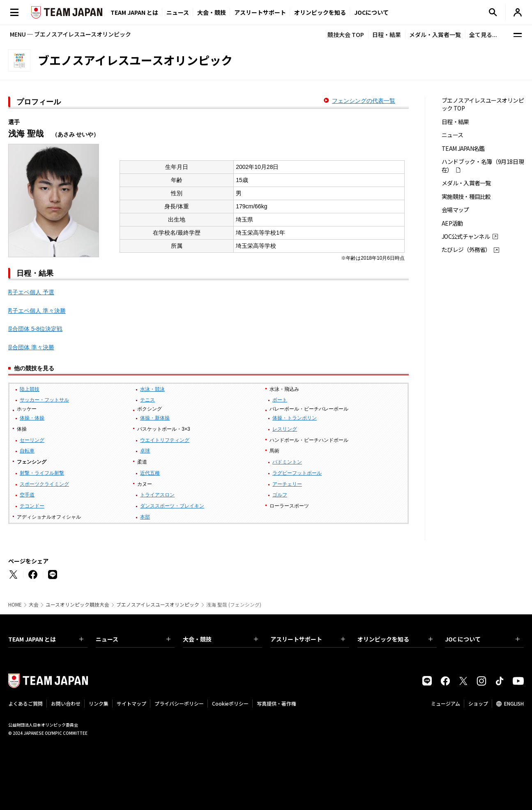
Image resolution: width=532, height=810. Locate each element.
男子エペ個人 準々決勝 (36, 311)
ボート (280, 400)
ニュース (178, 12)
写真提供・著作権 (276, 703)
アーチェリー (287, 484)
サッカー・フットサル (44, 400)
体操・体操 (32, 418)
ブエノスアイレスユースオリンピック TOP (483, 104)
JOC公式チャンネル (466, 237)
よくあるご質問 (25, 703)
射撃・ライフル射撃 (42, 473)
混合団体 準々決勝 (30, 347)
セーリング (32, 440)
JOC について (482, 639)
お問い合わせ (66, 703)
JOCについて (371, 12)
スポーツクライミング (44, 484)
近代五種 (150, 473)
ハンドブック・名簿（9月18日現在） (483, 166)
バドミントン (287, 462)
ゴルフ (280, 495)
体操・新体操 (155, 418)
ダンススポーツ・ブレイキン (172, 506)
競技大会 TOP (346, 35)
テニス (147, 400)
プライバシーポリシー (179, 703)
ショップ (478, 703)
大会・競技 (220, 639)
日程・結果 (387, 35)
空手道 (27, 495)
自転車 (27, 451)
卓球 (145, 451)
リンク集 (99, 703)
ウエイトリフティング (165, 440)
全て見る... (483, 35)
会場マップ (455, 210)
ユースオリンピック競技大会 (77, 605)
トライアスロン (157, 495)
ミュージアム (446, 703)
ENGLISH (514, 703)
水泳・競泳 (152, 389)
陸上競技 (30, 389)
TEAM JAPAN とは (46, 639)
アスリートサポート (260, 12)
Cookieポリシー (230, 703)
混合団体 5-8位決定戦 (35, 329)
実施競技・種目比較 (466, 197)
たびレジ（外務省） (466, 250)
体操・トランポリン (295, 418)
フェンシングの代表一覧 (364, 101)
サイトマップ (131, 703)
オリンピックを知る (320, 12)
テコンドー (32, 506)
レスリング (285, 429)
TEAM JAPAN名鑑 (463, 149)
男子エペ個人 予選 (30, 292)
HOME (15, 605)
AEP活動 (452, 223)
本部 (145, 517)
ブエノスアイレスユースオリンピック (158, 605)
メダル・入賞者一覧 (435, 35)
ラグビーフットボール (297, 473)
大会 (34, 605)
